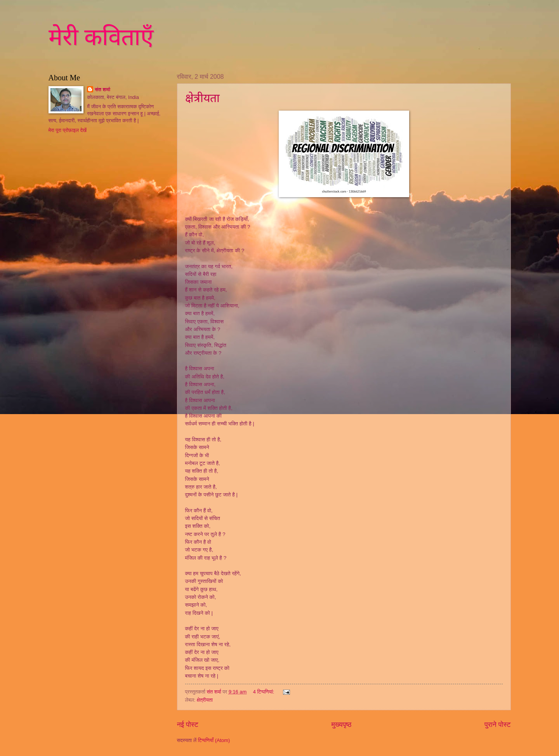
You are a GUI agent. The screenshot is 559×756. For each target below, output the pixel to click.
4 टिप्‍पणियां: (264, 692)
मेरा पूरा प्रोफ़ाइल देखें (68, 130)
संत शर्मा (102, 89)
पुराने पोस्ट (497, 725)
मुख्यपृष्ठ (342, 725)
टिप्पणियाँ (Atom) (214, 740)
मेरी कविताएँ (101, 37)
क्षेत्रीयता (202, 98)
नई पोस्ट (188, 725)
